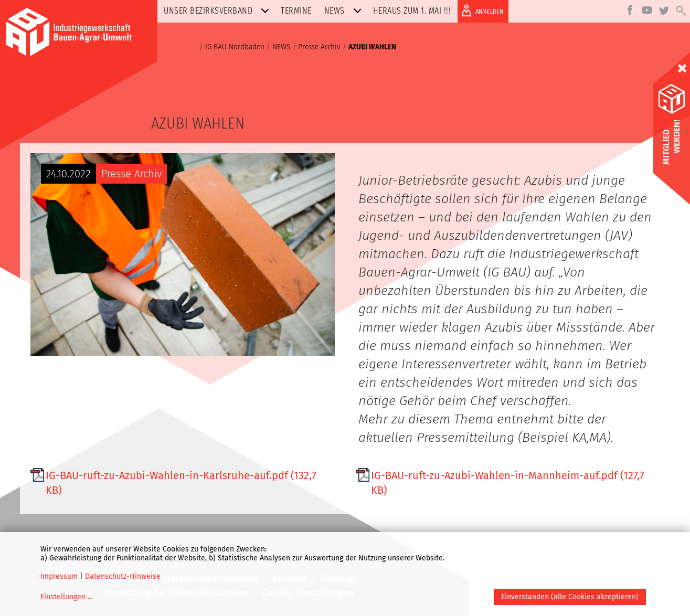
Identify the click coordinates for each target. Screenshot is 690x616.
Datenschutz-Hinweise (123, 576)
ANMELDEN (480, 10)
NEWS (345, 11)
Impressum (59, 576)
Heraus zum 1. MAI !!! (412, 11)
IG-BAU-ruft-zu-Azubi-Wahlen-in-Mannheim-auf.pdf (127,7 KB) (508, 483)
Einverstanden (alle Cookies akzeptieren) (570, 597)
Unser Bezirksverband (219, 11)
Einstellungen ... (66, 597)
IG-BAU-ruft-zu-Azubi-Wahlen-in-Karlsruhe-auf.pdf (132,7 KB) (181, 483)
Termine (296, 11)
